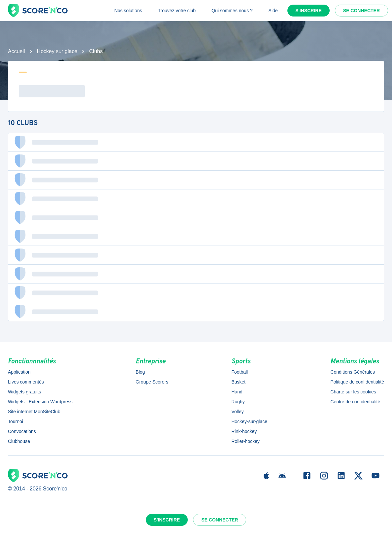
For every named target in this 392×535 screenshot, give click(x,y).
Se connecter (361, 11)
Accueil (16, 51)
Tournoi (16, 421)
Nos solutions (128, 11)
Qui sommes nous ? (232, 11)
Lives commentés (26, 382)
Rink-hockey (244, 431)
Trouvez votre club (177, 11)
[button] (196, 142)
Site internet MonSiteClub (34, 412)
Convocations (22, 431)
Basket (238, 382)
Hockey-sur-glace (249, 421)
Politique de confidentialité (357, 382)
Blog (140, 372)
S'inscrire (309, 11)
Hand (237, 392)
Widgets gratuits (24, 392)
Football (240, 372)
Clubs (96, 51)
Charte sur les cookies (353, 392)
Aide (273, 11)
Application (19, 372)
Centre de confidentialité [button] (355, 402)
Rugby (238, 402)
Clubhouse (19, 441)
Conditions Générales (353, 372)
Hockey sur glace (57, 51)
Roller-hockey (245, 441)
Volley (237, 412)
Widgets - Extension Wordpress (40, 402)
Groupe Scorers (152, 382)
